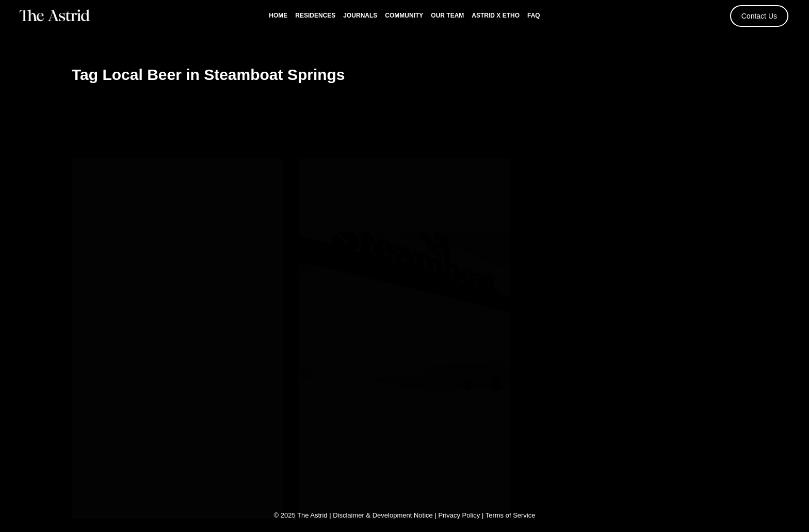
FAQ (534, 15)
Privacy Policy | (462, 514)
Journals (360, 15)
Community (404, 15)
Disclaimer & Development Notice (383, 514)
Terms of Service (511, 514)
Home (278, 15)
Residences (315, 15)
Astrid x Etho (496, 15)
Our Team (447, 15)
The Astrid (312, 514)
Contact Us (759, 16)
